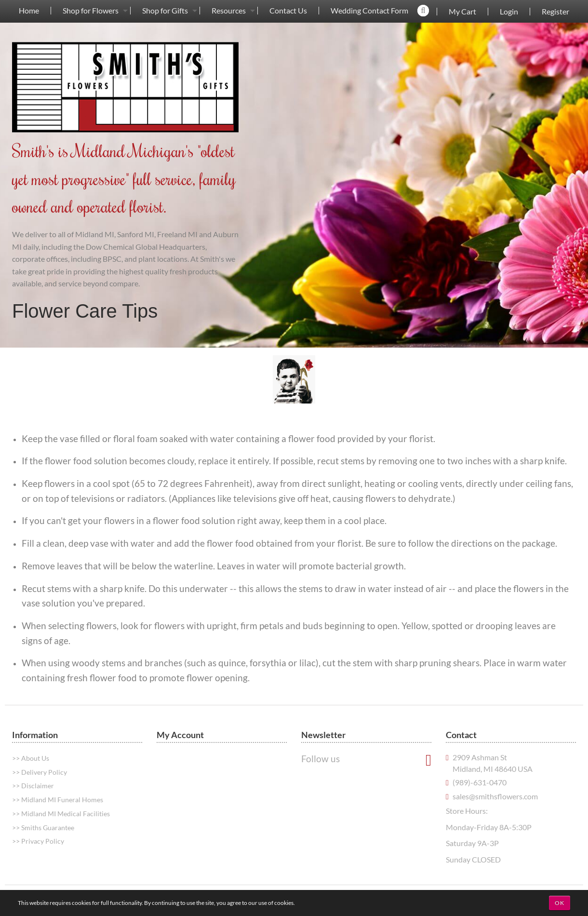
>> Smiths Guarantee (43, 828)
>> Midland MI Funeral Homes (58, 800)
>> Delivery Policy (40, 772)
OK (560, 903)
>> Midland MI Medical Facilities (61, 814)
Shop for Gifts (165, 11)
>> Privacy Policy (38, 841)
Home (29, 11)
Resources (229, 11)
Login (509, 12)
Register (555, 12)
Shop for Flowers (91, 11)
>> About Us (31, 758)
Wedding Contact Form (369, 11)
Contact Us (288, 11)
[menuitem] (29, 10)
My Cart (462, 12)
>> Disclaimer (33, 786)
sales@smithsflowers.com (495, 796)
